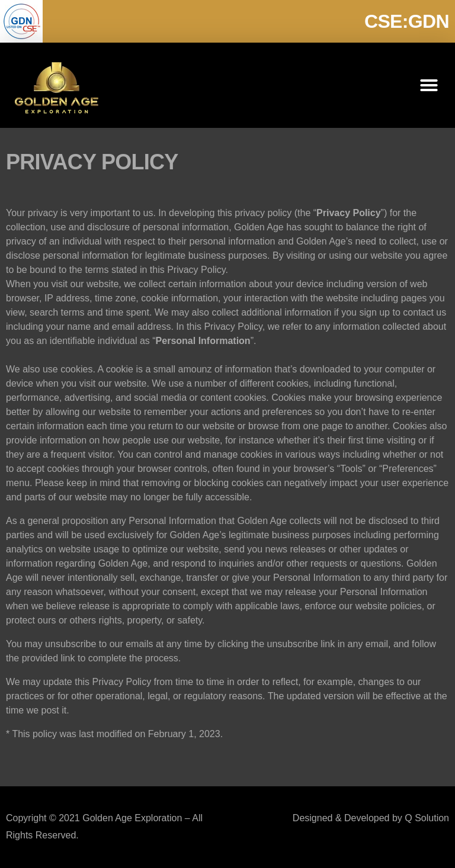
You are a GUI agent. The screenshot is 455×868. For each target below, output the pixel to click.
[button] (429, 85)
